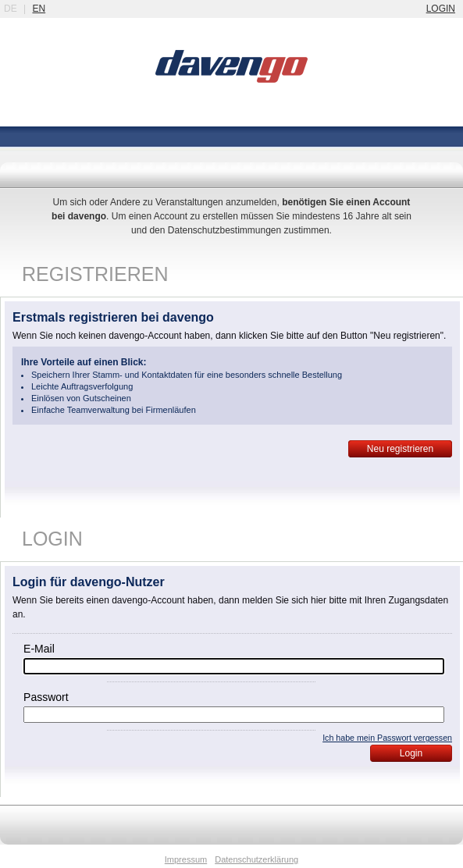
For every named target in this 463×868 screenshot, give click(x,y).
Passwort (46, 697)
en (39, 9)
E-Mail (39, 649)
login (441, 9)
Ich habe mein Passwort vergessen (387, 738)
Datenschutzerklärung (256, 859)
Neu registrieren (400, 449)
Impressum (186, 859)
